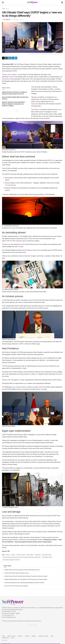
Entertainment (5, 638)
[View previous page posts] (14, 111)
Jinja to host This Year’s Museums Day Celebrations (17, 586)
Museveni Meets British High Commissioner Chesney (17, 573)
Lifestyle (27, 636)
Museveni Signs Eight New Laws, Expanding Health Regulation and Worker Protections (25, 583)
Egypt (13, 555)
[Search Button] (62, 3)
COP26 (30, 239)
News (3, 636)
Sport (52, 636)
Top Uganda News (47, 557)
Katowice (12, 77)
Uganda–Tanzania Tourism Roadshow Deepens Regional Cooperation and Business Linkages (13, 104)
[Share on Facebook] (10, 58)
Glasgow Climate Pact (33, 250)
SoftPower (38, 555)
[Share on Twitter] (3, 58)
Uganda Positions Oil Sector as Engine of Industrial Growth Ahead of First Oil (22, 570)
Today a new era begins (10, 75)
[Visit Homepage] (32, 3)
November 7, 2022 (18, 19)
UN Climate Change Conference (11, 560)
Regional (34, 636)
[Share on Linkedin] (13, 58)
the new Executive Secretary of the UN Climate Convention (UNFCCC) (22, 557)
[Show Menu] (3, 3)
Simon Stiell (30, 555)
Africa (7, 9)
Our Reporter (7, 19)
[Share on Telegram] (16, 58)
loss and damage (10, 185)
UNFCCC (37, 110)
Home (3, 9)
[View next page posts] (17, 111)
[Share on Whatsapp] (7, 58)
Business (20, 636)
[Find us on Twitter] (4, 641)
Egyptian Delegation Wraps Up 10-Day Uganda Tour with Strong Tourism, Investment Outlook (26, 579)
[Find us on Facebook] (2, 641)
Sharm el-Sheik (21, 555)
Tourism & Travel (11, 636)
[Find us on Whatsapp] (7, 641)
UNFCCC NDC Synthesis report (16, 241)
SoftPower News (47, 555)
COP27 (8, 555)
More (13, 638)
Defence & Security (43, 636)
